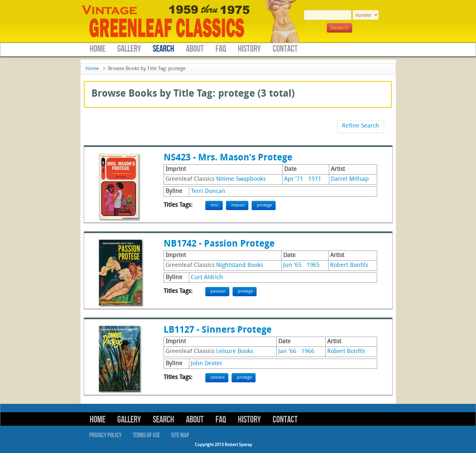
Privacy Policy (105, 435)
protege (264, 205)
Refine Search (361, 126)
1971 (315, 179)
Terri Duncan (208, 191)
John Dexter (207, 364)
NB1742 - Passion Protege (219, 244)
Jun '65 (292, 265)
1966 (308, 352)
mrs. (215, 205)
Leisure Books (235, 352)
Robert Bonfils (349, 265)
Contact (285, 49)
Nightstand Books (240, 265)
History (249, 49)
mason (238, 205)
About (195, 49)
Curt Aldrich (207, 278)
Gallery (129, 49)
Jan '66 (287, 352)
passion (218, 291)
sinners (218, 378)
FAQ (221, 49)
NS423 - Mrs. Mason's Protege (228, 158)
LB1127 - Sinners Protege (218, 330)
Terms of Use (146, 435)
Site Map (180, 435)
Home (98, 49)
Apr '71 (294, 179)
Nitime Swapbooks (241, 179)
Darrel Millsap (350, 179)
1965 (313, 265)
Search (163, 49)
